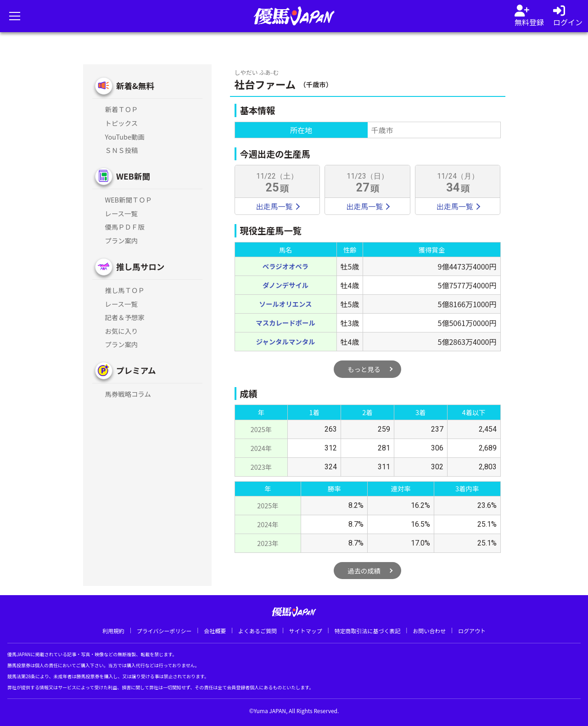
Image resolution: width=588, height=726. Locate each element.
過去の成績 (364, 571)
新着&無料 (135, 86)
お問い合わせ (429, 631)
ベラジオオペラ (286, 266)
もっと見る (364, 369)
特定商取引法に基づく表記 (367, 631)
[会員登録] (529, 16)
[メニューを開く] (15, 16)
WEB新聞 (133, 176)
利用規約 (113, 631)
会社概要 (215, 631)
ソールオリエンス (286, 304)
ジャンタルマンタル (286, 341)
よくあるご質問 (258, 631)
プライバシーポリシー (164, 631)
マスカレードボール (286, 323)
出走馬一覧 (277, 206)
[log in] (568, 16)
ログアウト (472, 631)
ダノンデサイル (286, 285)
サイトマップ (306, 631)
